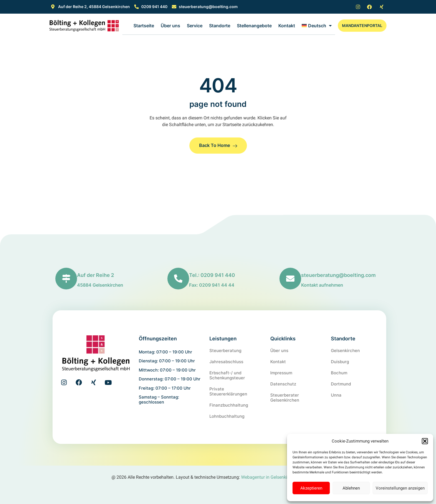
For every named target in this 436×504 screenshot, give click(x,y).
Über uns (170, 26)
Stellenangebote (254, 26)
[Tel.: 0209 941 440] (178, 279)
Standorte (220, 26)
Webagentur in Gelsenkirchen (270, 477)
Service (195, 26)
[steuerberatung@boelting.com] (290, 279)
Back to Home (218, 145)
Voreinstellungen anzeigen (400, 488)
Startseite (144, 26)
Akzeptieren (311, 488)
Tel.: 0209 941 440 (212, 275)
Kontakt (287, 26)
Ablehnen (351, 488)
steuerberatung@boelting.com (338, 275)
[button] (425, 441)
